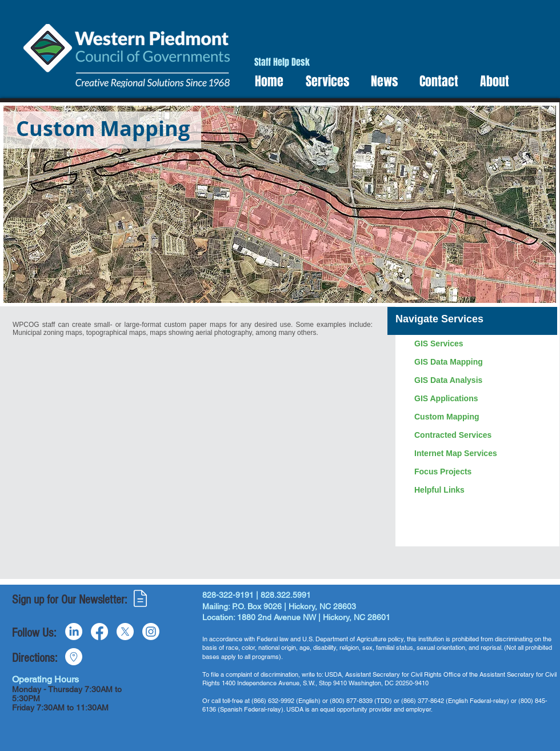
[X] (125, 632)
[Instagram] (151, 632)
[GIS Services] (481, 344)
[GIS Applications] (481, 399)
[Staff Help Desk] (282, 63)
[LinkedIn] (74, 632)
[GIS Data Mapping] (481, 362)
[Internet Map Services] (481, 454)
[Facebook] (99, 632)
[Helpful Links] (481, 490)
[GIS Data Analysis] (480, 381)
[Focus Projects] (481, 472)
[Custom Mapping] (481, 417)
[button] (324, 81)
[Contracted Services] (481, 436)
